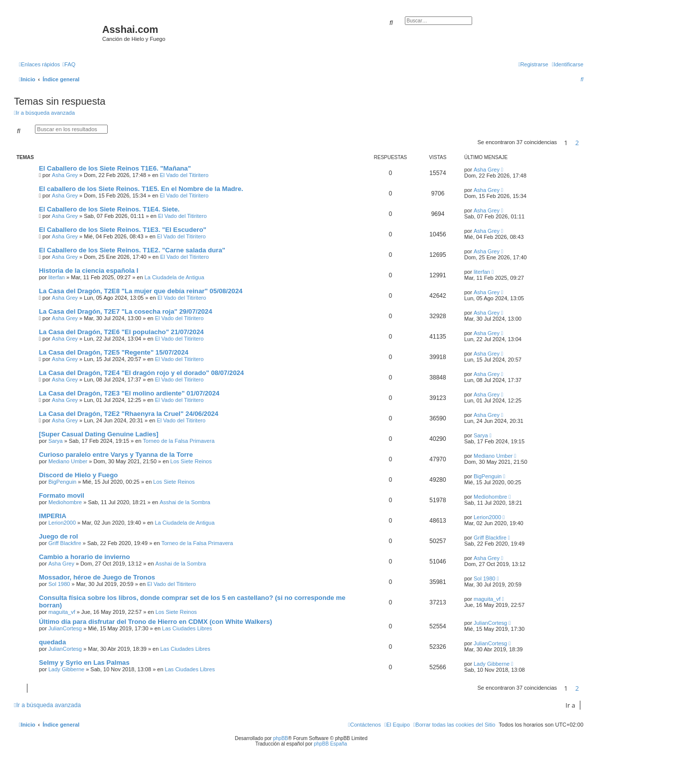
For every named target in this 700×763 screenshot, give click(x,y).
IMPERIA (53, 516)
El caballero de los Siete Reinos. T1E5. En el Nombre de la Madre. (141, 189)
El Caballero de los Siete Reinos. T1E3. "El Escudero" (123, 230)
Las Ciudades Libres (187, 628)
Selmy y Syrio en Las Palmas (84, 663)
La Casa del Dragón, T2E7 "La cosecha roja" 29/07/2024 (126, 311)
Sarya (56, 441)
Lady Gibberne (66, 669)
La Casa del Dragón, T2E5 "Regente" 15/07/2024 (114, 352)
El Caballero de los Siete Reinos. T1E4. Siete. (109, 209)
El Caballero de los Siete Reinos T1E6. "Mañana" (115, 168)
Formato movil (62, 495)
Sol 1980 (59, 584)
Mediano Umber (68, 461)
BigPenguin (62, 482)
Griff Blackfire (65, 543)
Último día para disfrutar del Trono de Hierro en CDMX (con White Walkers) (156, 622)
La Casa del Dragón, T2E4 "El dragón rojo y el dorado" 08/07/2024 (141, 373)
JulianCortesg (65, 628)
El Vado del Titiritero (184, 175)
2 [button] (577, 143)
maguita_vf (62, 612)
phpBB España (330, 744)
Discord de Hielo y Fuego (78, 475)
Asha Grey (65, 175)
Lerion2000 (62, 523)
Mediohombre (65, 502)
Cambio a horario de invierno (84, 557)
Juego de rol (58, 536)
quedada (52, 642)
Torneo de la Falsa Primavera (179, 441)
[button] (586, 143)
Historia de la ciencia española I (88, 271)
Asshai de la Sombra (185, 502)
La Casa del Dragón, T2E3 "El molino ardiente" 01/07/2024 (129, 393)
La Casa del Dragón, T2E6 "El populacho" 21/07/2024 (121, 332)
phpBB (281, 738)
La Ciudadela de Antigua (175, 277)
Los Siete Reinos (191, 461)
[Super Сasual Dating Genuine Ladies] (99, 434)
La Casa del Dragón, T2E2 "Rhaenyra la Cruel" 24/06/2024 (129, 414)
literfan (57, 277)
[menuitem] (69, 64)
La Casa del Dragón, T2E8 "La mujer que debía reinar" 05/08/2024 (141, 291)
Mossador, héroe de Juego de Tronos (97, 577)
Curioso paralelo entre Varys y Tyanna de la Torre (116, 455)
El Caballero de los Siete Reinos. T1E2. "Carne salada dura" (132, 250)
